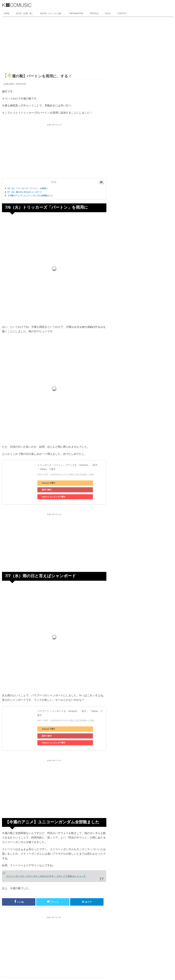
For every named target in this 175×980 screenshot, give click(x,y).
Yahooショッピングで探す (54, 497)
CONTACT (122, 13)
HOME (7, 13)
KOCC (108, 13)
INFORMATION (76, 13)
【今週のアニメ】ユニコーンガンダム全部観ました (30, 196)
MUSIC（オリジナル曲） (52, 13)
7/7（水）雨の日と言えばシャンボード (25, 192)
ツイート (53, 902)
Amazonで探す (49, 483)
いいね (19, 902)
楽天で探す (47, 490)
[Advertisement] (54, 46)
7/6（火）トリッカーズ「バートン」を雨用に (28, 188)
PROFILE (94, 13)
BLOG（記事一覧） (25, 13)
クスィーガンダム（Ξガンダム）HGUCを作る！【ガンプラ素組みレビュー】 (46, 876)
